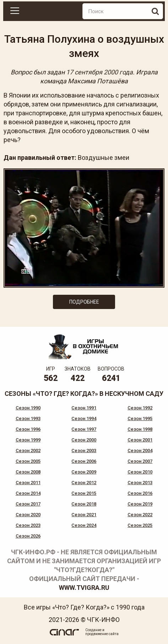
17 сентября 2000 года (99, 72)
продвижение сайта (102, 634)
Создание (93, 630)
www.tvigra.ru (84, 588)
